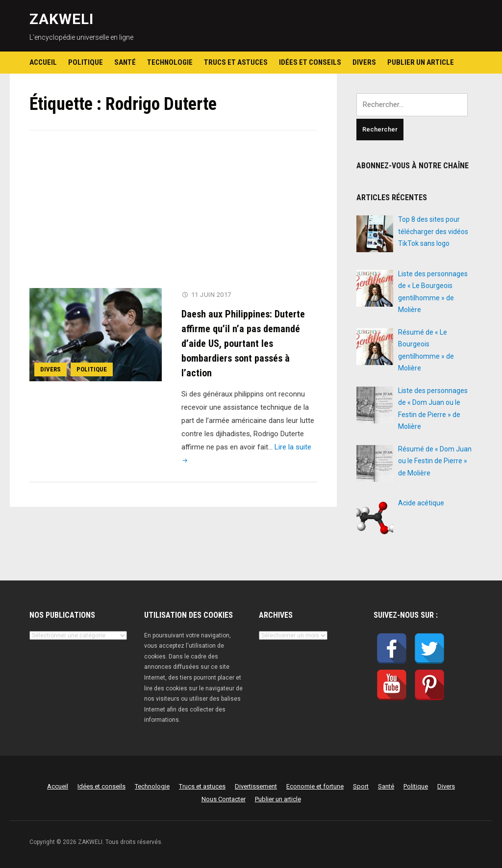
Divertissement (256, 786)
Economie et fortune (315, 786)
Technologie (170, 62)
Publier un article (421, 62)
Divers (364, 62)
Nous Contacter (224, 799)
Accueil (43, 62)
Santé (125, 62)
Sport (361, 786)
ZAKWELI (62, 19)
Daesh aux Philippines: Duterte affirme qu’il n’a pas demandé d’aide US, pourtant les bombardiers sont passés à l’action (243, 343)
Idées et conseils (310, 62)
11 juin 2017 (211, 295)
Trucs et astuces (236, 62)
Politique (86, 62)
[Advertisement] (174, 215)
